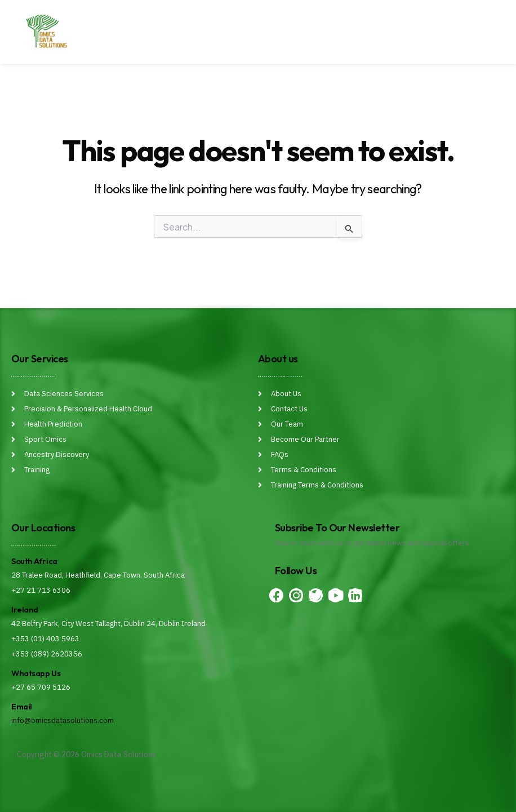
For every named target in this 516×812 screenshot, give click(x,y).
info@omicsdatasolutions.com (63, 720)
